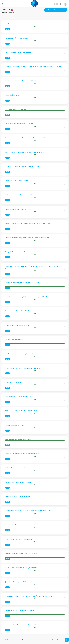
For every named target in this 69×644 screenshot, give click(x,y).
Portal (60, 640)
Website (54, 640)
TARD (3, 640)
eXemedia (24, 640)
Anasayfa (4, 12)
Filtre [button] (4, 16)
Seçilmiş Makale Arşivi (56, 10)
